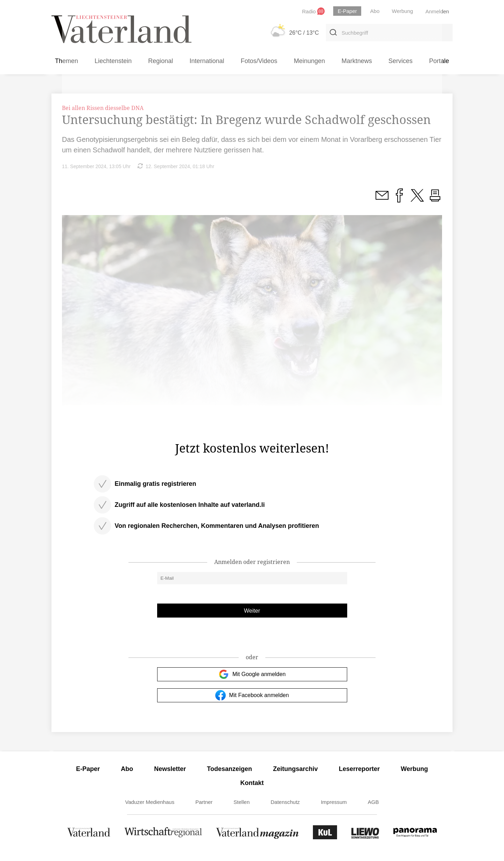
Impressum (334, 802)
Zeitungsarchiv (295, 769)
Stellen (241, 802)
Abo (127, 769)
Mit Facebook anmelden (252, 695)
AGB (373, 802)
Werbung (414, 769)
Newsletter (170, 769)
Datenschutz (285, 802)
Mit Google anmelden (252, 674)
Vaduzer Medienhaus (150, 802)
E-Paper (88, 769)
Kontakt (252, 783)
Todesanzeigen (229, 769)
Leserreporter (359, 769)
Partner (204, 802)
